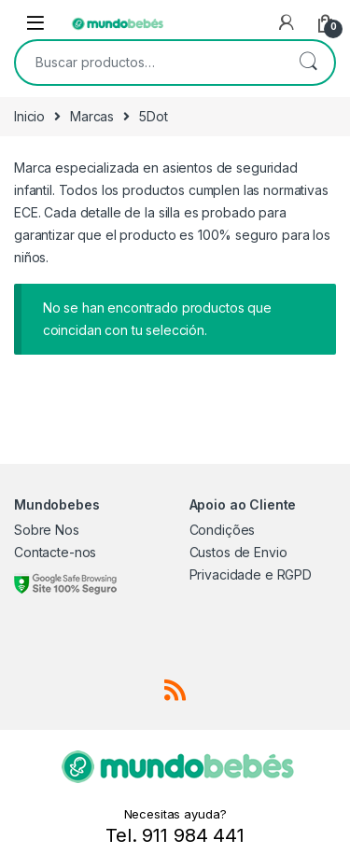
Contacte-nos (55, 552)
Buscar (308, 63)
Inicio (29, 116)
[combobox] (149, 63)
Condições (223, 530)
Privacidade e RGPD (251, 574)
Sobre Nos (47, 530)
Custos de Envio (238, 552)
